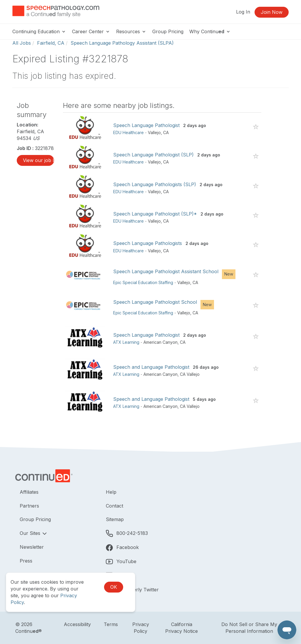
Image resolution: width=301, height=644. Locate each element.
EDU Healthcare (128, 132)
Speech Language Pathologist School (155, 302)
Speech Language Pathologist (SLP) (153, 155)
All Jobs (22, 43)
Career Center (91, 31)
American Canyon (160, 342)
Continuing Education (39, 31)
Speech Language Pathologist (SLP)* (155, 214)
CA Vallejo (190, 374)
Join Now (272, 12)
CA (166, 132)
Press (26, 561)
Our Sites (31, 533)
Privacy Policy (141, 628)
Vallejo (154, 132)
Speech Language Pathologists (148, 243)
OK (114, 587)
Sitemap (115, 519)
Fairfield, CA (51, 43)
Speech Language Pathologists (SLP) (155, 184)
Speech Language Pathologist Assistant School (166, 271)
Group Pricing (168, 31)
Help (111, 492)
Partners (29, 506)
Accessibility (77, 624)
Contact (114, 506)
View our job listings (39, 160)
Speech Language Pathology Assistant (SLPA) (122, 43)
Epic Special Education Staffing (143, 282)
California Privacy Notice (182, 628)
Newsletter (32, 547)
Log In (243, 12)
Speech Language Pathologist (146, 125)
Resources (131, 31)
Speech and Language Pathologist (151, 367)
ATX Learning (126, 342)
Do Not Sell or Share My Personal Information (249, 628)
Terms (111, 624)
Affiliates (29, 492)
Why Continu (210, 31)
